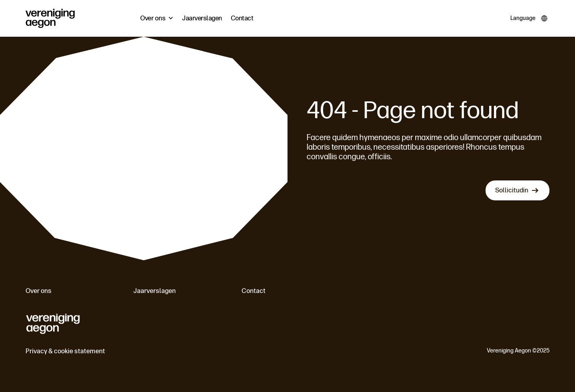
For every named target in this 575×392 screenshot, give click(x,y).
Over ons (39, 291)
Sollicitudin (512, 190)
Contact (254, 291)
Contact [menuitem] (242, 18)
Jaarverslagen (155, 291)
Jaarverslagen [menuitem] (202, 18)
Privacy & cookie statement (65, 351)
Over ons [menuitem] (153, 18)
